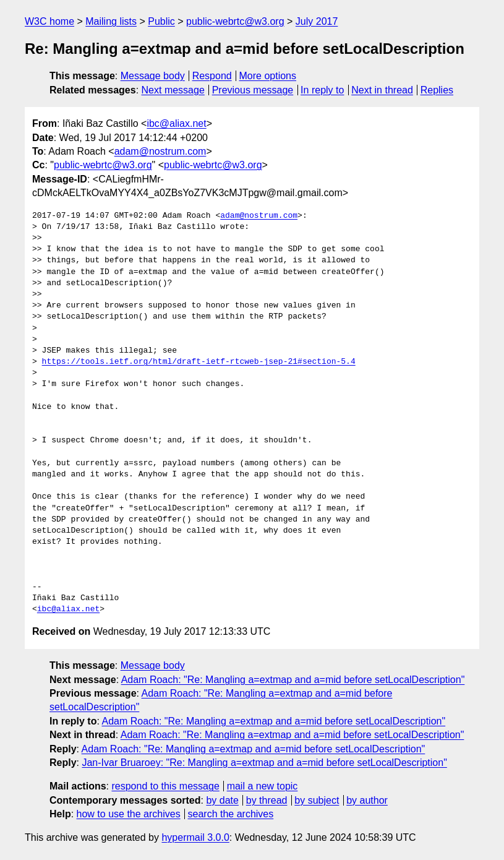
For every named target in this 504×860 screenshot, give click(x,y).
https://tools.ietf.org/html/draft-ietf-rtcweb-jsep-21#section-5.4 (199, 362)
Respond (212, 76)
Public (161, 21)
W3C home (49, 21)
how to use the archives (129, 814)
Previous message (253, 90)
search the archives (231, 814)
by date (222, 800)
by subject (317, 800)
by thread (267, 800)
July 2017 (317, 21)
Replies (437, 90)
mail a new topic (263, 786)
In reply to (322, 90)
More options (268, 76)
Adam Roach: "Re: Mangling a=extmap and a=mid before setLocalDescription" (293, 680)
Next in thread (382, 90)
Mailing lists (111, 21)
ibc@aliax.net (176, 123)
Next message (173, 90)
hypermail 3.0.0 (195, 837)
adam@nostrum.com (160, 151)
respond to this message (165, 786)
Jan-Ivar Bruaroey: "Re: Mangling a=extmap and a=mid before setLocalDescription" (264, 763)
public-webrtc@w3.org (235, 21)
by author (367, 800)
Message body (153, 76)
